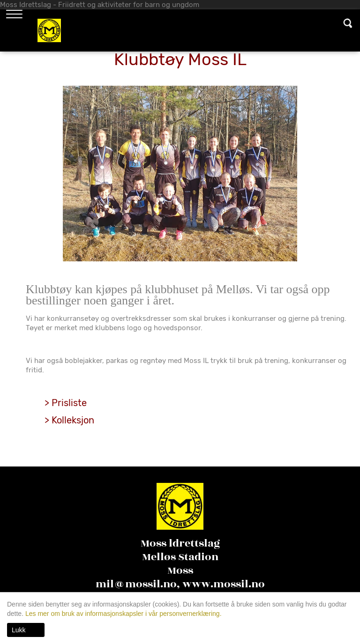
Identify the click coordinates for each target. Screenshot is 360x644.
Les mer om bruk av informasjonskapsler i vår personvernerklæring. (123, 614)
